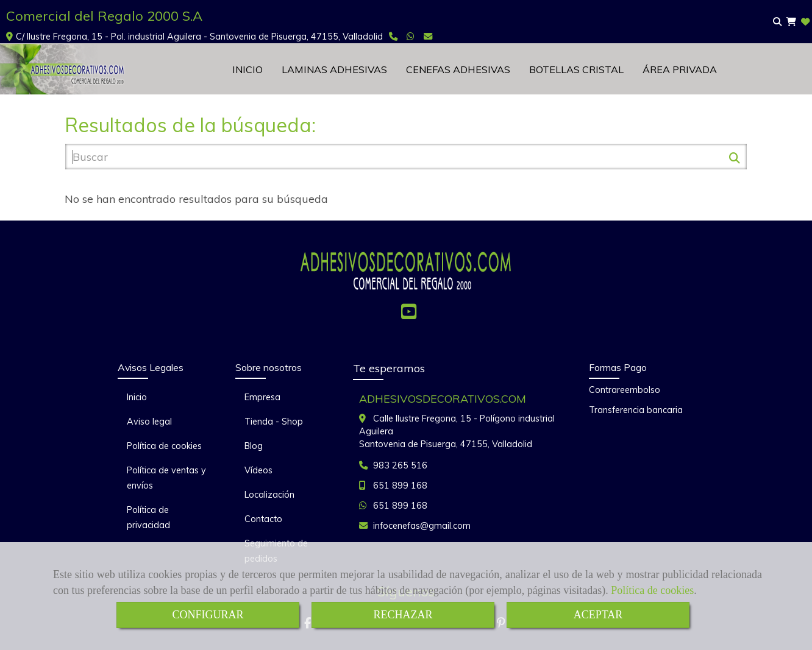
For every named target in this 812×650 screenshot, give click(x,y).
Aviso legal (149, 422)
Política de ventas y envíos (166, 478)
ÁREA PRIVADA (680, 69)
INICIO (248, 69)
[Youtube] (409, 315)
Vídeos (258, 470)
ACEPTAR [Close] (598, 615)
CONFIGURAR (208, 615)
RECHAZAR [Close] (403, 615)
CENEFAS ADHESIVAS (458, 69)
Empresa (262, 397)
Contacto (263, 519)
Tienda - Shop (274, 422)
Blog (254, 446)
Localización (269, 495)
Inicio (137, 397)
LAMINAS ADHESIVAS (334, 69)
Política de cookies (652, 590)
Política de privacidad (148, 518)
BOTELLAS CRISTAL (576, 69)
